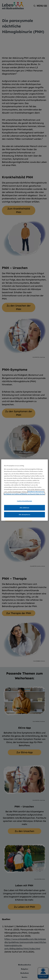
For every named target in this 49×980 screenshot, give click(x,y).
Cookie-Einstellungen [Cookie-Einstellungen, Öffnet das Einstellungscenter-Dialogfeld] (24, 501)
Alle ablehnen (24, 508)
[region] (24, 490)
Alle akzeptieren (24, 515)
